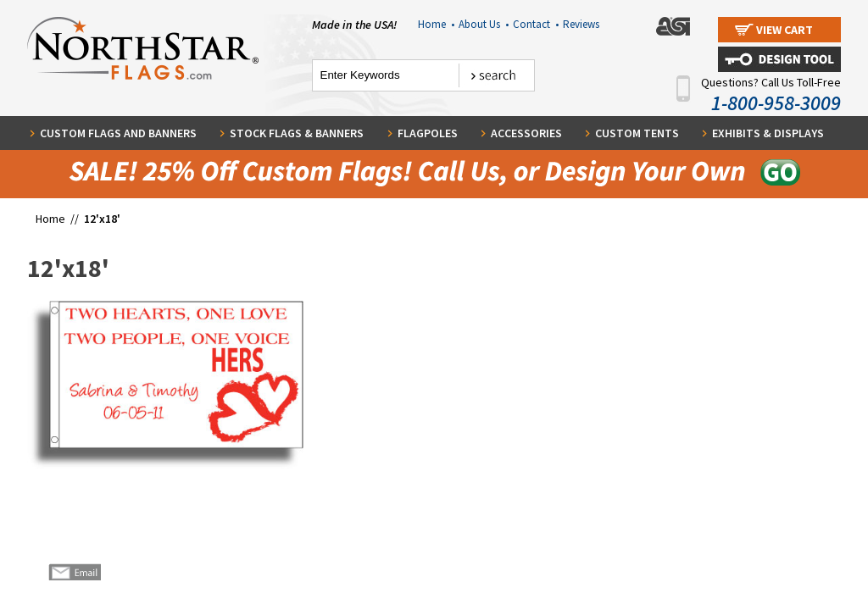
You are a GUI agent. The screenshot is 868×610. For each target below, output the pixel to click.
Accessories (526, 133)
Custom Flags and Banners (118, 133)
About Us (484, 24)
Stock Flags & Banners (297, 133)
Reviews (581, 24)
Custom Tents (637, 133)
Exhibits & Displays (768, 133)
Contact (536, 24)
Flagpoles (428, 133)
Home (436, 24)
